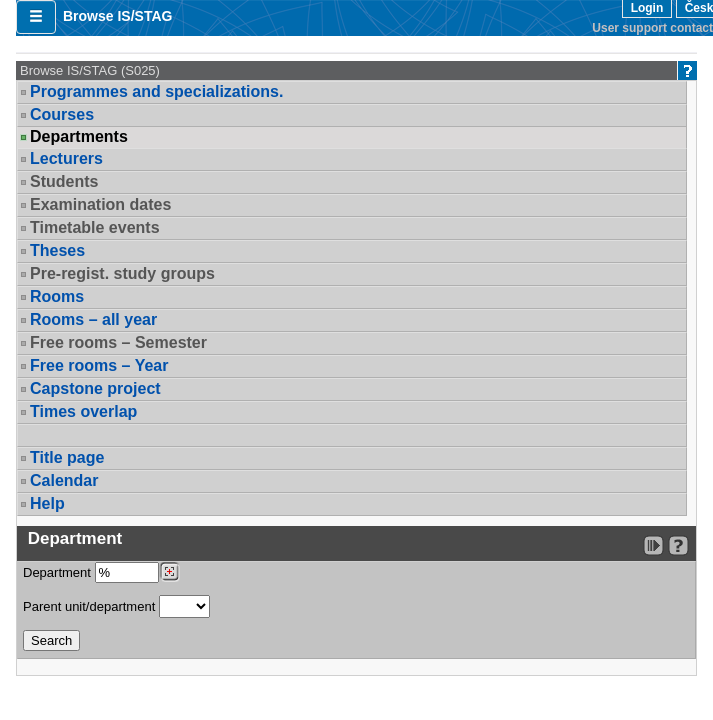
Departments (79, 137)
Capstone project (95, 388)
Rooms (57, 296)
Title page (67, 457)
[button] (36, 17)
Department (101, 572)
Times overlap (83, 411)
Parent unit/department (116, 606)
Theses (57, 250)
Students (64, 181)
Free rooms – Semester (118, 342)
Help (47, 503)
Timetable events (95, 227)
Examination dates (100, 204)
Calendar (64, 480)
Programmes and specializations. (156, 91)
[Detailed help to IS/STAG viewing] (678, 545)
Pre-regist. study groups (122, 273)
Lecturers (66, 158)
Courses (62, 114)
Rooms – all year (93, 319)
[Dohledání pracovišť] (169, 572)
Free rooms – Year (99, 365)
